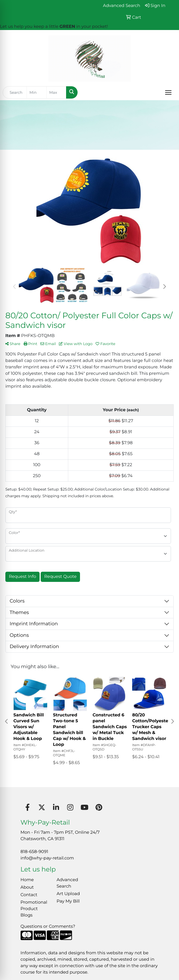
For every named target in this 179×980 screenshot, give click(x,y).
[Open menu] (168, 92)
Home (27, 880)
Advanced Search (67, 883)
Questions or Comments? (48, 927)
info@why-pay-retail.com (47, 858)
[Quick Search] (15, 92)
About (27, 887)
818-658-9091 (34, 852)
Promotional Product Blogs (34, 909)
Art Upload (68, 894)
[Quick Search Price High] (56, 92)
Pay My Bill (68, 901)
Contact (29, 895)
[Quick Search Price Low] (37, 92)
